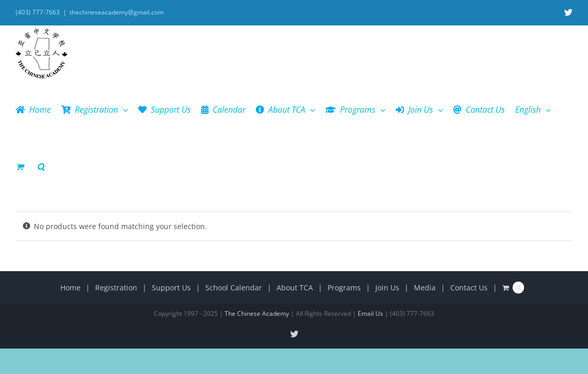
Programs (344, 230)
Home (70, 230)
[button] (569, 110)
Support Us (171, 230)
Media (425, 230)
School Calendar (234, 230)
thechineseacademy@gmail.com (117, 12)
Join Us (387, 230)
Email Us (370, 256)
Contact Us (469, 230)
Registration (116, 230)
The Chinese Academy (257, 256)
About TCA (295, 230)
